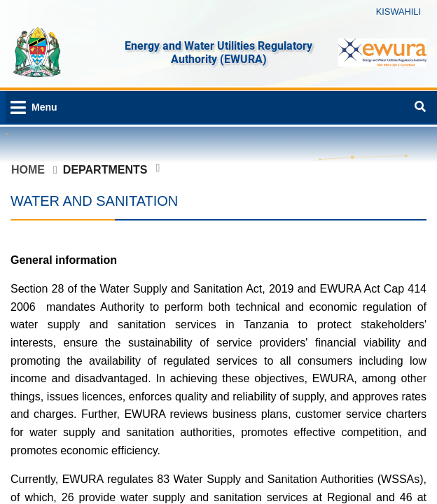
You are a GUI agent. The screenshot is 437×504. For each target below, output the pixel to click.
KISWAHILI (398, 12)
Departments (105, 170)
